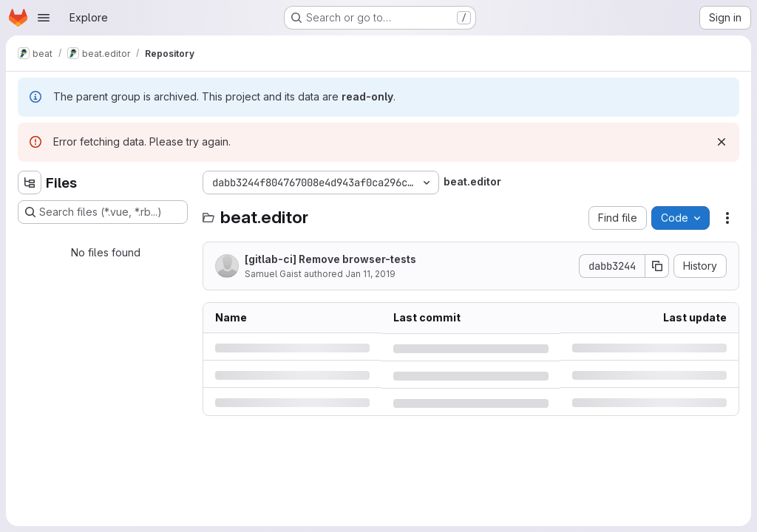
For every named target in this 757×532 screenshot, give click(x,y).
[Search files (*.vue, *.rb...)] (103, 212)
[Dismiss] (722, 142)
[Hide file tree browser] (30, 183)
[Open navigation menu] (44, 18)
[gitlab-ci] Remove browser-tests (330, 259)
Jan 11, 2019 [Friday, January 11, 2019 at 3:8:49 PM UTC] (370, 274)
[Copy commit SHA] (657, 266)
